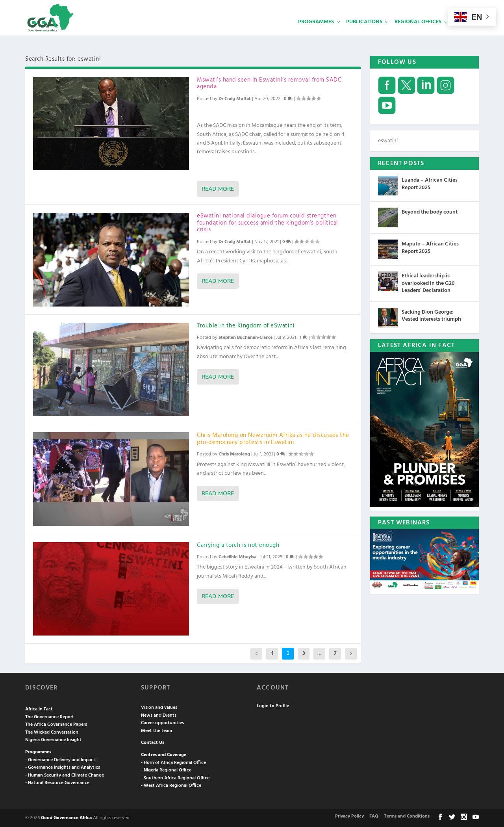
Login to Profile (273, 705)
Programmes (316, 34)
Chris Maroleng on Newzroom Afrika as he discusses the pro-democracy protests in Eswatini (273, 438)
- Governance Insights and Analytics (63, 767)
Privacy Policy (349, 816)
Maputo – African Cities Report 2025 (430, 247)
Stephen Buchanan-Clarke (246, 337)
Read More (218, 188)
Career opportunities (162, 722)
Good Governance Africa (66, 817)
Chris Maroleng (234, 453)
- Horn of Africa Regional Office (173, 762)
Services (465, 34)
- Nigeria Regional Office (166, 769)
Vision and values (159, 707)
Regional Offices (418, 34)
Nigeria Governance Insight (53, 739)
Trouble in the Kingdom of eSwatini (246, 325)
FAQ (374, 816)
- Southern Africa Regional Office (175, 777)
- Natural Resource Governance (57, 782)
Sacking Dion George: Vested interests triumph (431, 315)
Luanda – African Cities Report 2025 (430, 183)
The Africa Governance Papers (56, 724)
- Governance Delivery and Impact (60, 759)
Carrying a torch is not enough (238, 545)
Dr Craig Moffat (235, 98)
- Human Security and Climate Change (65, 775)
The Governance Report (50, 716)
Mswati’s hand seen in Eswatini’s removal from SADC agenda (269, 83)
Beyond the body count (430, 211)
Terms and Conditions (407, 816)
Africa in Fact (39, 708)
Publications (364, 34)
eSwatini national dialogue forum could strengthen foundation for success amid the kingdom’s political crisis (268, 222)
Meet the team (157, 730)
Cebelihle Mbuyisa (237, 556)
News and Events (159, 715)
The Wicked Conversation (52, 732)
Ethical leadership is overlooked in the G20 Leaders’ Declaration (428, 282)
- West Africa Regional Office (171, 785)
